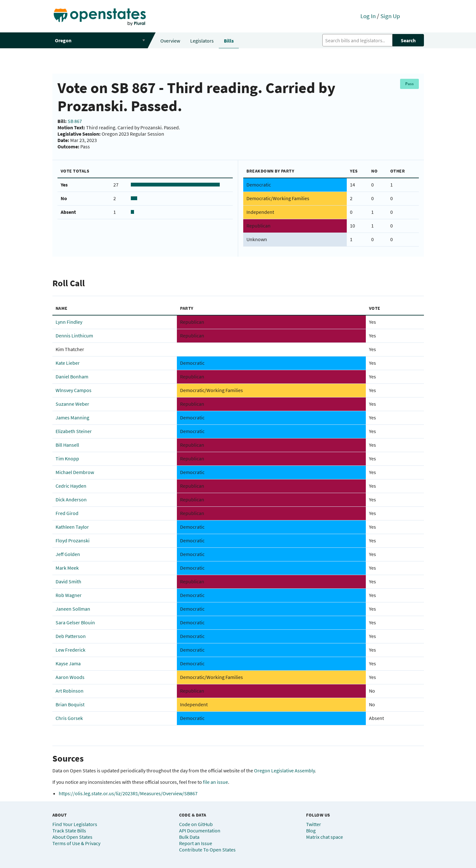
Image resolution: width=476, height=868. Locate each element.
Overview (170, 41)
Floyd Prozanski (73, 540)
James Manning (72, 417)
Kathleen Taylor (72, 527)
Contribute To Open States (207, 850)
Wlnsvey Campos (74, 390)
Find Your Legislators (75, 824)
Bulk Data (189, 837)
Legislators (202, 41)
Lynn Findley (69, 322)
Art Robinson (70, 691)
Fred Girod (67, 513)
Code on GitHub (196, 824)
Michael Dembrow (75, 472)
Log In (368, 16)
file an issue (215, 782)
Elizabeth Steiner (74, 431)
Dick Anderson (71, 499)
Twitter (314, 824)
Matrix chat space (325, 837)
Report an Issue (196, 843)
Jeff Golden (68, 554)
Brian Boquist (70, 704)
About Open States (72, 837)
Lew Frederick (70, 650)
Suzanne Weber (72, 404)
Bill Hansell (67, 445)
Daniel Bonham (72, 376)
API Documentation (200, 831)
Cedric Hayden (71, 486)
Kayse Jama (68, 663)
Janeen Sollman (73, 609)
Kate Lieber (68, 363)
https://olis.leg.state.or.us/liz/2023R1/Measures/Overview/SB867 (128, 793)
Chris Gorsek (69, 718)
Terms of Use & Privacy (76, 843)
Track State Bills (69, 831)
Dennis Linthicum (74, 336)
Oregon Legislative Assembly (284, 770)
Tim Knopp (67, 458)
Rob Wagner (69, 595)
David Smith (68, 581)
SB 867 (75, 121)
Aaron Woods (70, 677)
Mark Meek (67, 568)
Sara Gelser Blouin (75, 622)
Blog (311, 831)
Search (408, 40)
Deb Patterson (71, 636)
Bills (229, 41)
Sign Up (390, 16)
